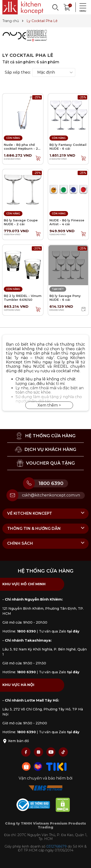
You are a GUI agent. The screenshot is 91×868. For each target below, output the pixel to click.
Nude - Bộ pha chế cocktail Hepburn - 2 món (21, 148)
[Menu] (81, 7)
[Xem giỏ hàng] (67, 7)
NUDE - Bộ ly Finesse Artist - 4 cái (67, 222)
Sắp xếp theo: (18, 72)
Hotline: (19, 631)
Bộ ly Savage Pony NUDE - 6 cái (65, 298)
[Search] (55, 7)
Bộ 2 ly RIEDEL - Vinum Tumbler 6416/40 (23, 298)
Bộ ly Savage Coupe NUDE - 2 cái (21, 222)
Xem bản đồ (16, 741)
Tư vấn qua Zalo (59, 631)
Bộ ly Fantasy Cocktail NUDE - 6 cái (68, 147)
